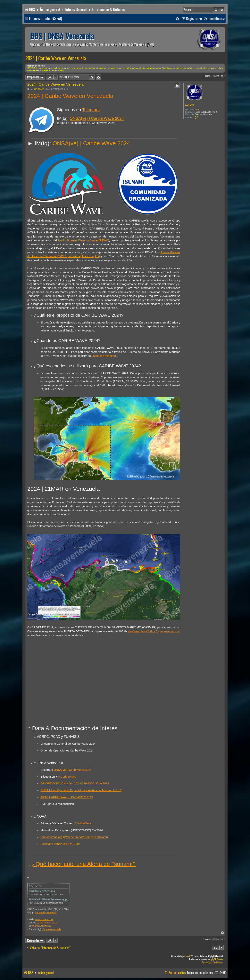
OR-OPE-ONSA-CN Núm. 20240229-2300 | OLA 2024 (75, 783)
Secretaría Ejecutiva (46, 913)
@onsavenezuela (41, 926)
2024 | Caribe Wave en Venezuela (56, 58)
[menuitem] (57, 19)
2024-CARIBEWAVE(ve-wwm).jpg (49, 899)
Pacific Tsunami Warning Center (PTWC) (83, 240)
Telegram (91, 110)
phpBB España (217, 959)
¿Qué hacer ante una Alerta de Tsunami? (84, 864)
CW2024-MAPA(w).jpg (42, 891)
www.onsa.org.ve (44, 919)
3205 (197, 110)
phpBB (188, 956)
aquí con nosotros (104, 356)
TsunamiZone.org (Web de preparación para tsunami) (74, 837)
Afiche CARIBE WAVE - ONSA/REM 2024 (67, 797)
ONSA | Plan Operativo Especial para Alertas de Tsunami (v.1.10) (81, 790)
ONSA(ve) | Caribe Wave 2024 (97, 118)
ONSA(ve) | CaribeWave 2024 (73, 770)
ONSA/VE (190, 105)
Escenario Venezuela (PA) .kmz (60, 844)
